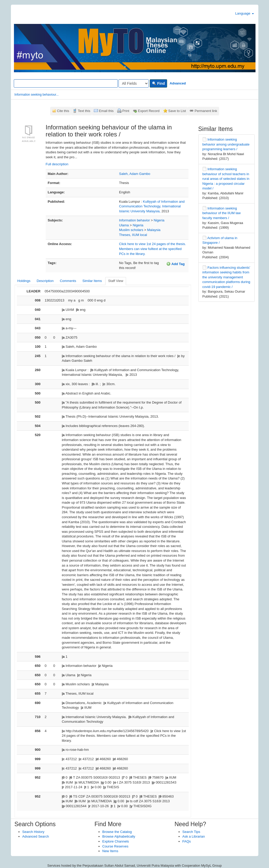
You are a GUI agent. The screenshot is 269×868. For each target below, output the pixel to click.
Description (45, 281)
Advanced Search (36, 836)
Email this (106, 111)
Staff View (116, 281)
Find (158, 83)
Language (244, 13)
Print (126, 111)
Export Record (149, 111)
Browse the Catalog (117, 832)
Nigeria (159, 220)
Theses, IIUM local (133, 235)
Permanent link (206, 111)
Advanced (178, 83)
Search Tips (191, 832)
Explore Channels (116, 841)
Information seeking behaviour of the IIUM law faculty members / (222, 213)
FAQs (187, 841)
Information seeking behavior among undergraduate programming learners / (226, 144)
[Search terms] (66, 83)
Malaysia (154, 230)
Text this (84, 111)
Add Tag (175, 264)
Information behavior (134, 220)
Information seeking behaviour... (37, 95)
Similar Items (92, 281)
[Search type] (134, 83)
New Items (110, 851)
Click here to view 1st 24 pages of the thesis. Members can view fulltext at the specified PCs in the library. (152, 249)
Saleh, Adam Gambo (135, 174)
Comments (68, 281)
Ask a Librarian (194, 836)
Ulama (124, 225)
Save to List (177, 111)
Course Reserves (115, 846)
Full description (57, 164)
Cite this (63, 111)
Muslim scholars (131, 230)
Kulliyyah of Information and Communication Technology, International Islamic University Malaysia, (152, 206)
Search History (33, 832)
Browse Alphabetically (119, 836)
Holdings (24, 281)
